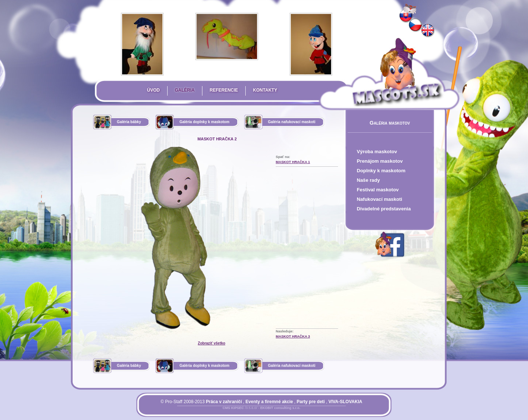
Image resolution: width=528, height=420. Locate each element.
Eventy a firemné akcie (269, 402)
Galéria (185, 90)
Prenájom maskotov (380, 161)
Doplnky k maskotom (381, 171)
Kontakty (265, 90)
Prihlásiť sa (247, 412)
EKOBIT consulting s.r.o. (280, 408)
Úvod (153, 90)
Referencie (224, 90)
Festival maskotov (378, 190)
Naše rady (368, 180)
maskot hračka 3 (293, 336)
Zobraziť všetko (212, 343)
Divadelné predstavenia (384, 209)
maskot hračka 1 (293, 162)
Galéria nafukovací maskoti (292, 122)
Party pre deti (311, 402)
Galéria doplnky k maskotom (204, 122)
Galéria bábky (129, 122)
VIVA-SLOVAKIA (345, 402)
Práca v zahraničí (224, 402)
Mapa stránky (274, 412)
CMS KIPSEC (233, 408)
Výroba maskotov (377, 152)
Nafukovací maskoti (379, 199)
